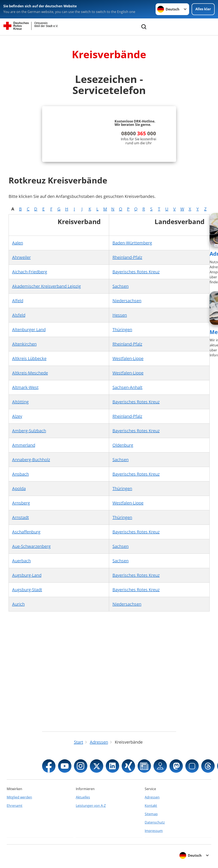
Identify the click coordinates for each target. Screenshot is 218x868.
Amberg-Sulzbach (29, 431)
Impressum (154, 831)
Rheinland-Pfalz (127, 257)
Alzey (17, 416)
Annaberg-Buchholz (31, 460)
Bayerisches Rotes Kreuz (136, 272)
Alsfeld (19, 315)
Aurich (18, 604)
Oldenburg (123, 445)
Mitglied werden (19, 797)
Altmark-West (25, 387)
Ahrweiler (21, 257)
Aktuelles (83, 797)
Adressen (152, 797)
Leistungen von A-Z (91, 806)
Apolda (19, 488)
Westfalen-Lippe (128, 358)
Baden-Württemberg (132, 243)
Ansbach (21, 474)
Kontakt (151, 806)
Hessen (120, 315)
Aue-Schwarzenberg (31, 546)
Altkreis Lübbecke (29, 358)
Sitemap (151, 814)
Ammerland (24, 445)
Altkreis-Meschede (30, 373)
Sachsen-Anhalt (127, 387)
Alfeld (18, 301)
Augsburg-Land (27, 575)
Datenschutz (155, 822)
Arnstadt (21, 517)
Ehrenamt (15, 806)
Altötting (20, 402)
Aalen (18, 243)
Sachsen (121, 286)
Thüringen (122, 330)
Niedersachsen (127, 301)
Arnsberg (21, 503)
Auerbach (21, 561)
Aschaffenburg (26, 532)
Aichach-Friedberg (30, 272)
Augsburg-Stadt (27, 590)
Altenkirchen (24, 344)
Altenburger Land (29, 330)
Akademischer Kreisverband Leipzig (46, 286)
